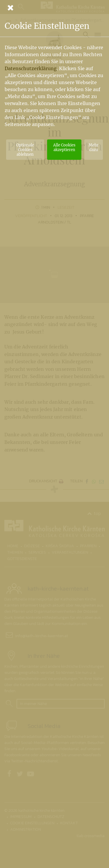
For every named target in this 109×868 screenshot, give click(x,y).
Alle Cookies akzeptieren (64, 147)
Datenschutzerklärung (31, 68)
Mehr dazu (94, 147)
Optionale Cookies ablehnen (25, 150)
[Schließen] (54, 8)
